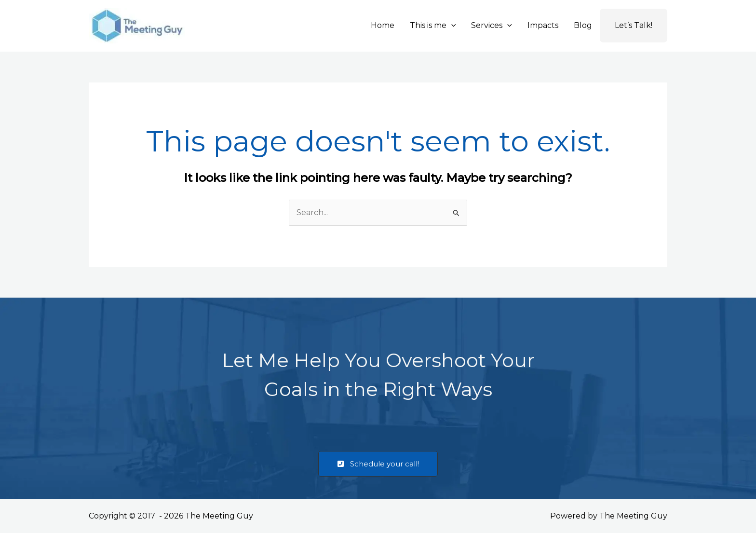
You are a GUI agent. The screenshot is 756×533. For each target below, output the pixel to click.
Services (492, 25)
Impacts (543, 25)
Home (383, 25)
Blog (583, 25)
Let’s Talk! (634, 25)
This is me (433, 25)
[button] (451, 25)
